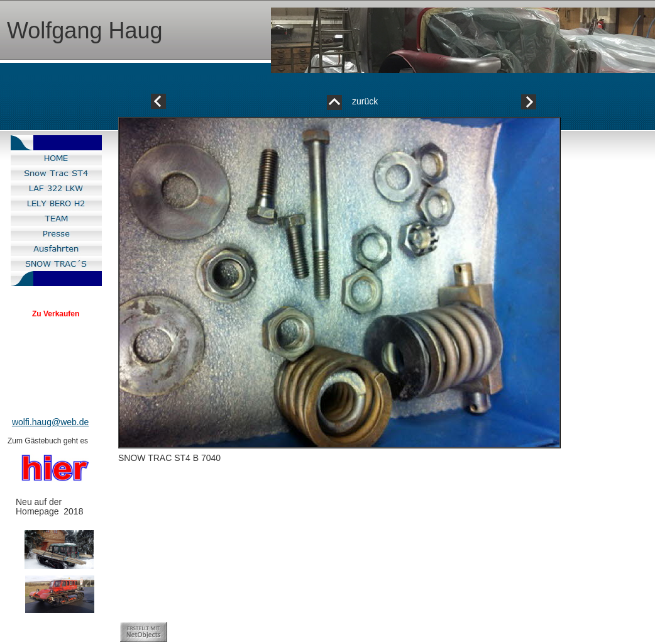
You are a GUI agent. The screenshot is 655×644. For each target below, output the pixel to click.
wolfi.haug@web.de (50, 422)
